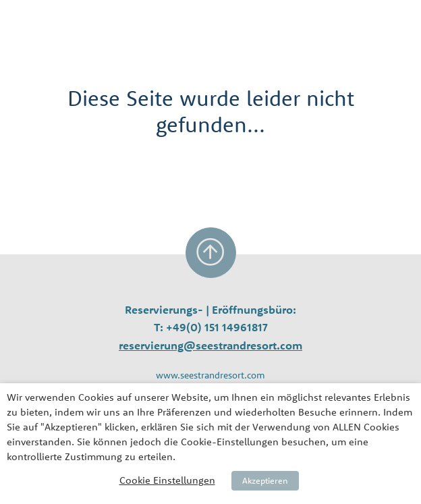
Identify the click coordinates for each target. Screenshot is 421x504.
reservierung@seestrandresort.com (210, 345)
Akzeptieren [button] (265, 480)
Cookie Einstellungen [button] (167, 480)
